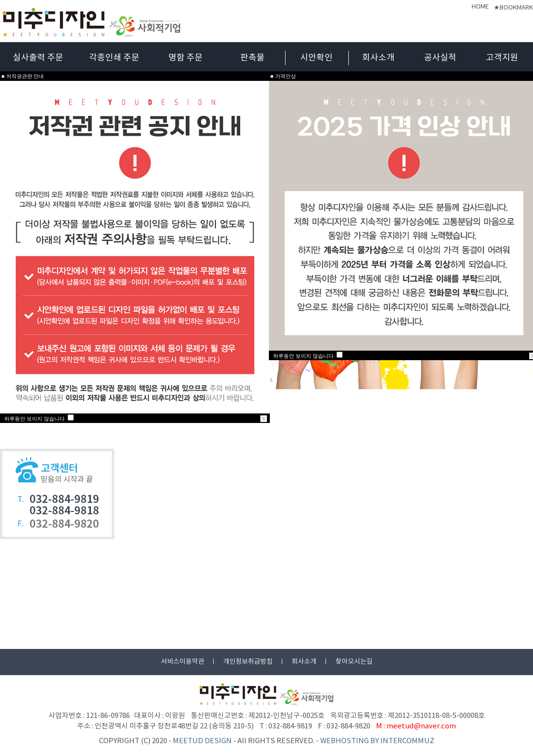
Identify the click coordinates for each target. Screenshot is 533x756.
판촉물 (252, 58)
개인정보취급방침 (248, 662)
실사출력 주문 (38, 58)
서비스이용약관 (183, 662)
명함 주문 (186, 58)
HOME (480, 7)
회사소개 (378, 58)
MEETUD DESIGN (202, 741)
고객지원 (502, 58)
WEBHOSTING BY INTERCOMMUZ (377, 741)
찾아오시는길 (354, 662)
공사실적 (440, 58)
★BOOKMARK (513, 8)
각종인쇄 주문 (114, 58)
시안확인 (316, 58)
